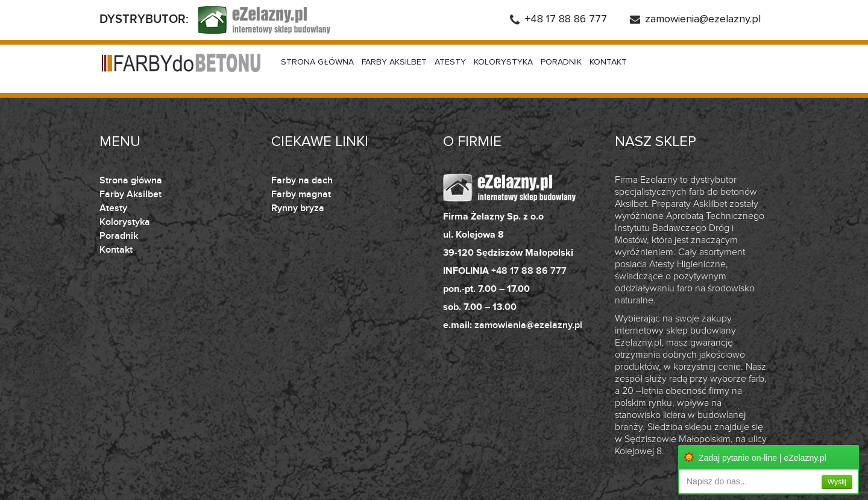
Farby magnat (301, 194)
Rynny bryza (298, 208)
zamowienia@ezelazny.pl (703, 19)
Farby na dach (302, 180)
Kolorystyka (503, 62)
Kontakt (608, 62)
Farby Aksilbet (394, 62)
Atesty (450, 62)
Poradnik (561, 62)
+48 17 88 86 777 (566, 19)
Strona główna (317, 62)
